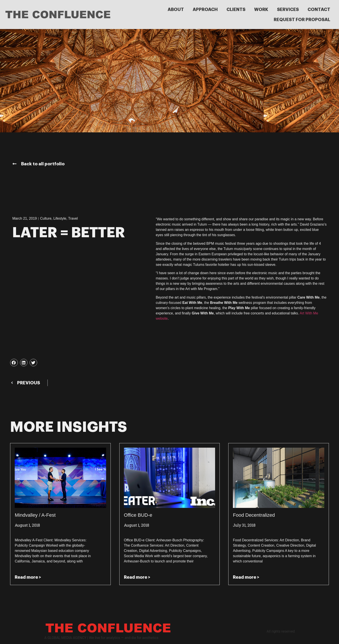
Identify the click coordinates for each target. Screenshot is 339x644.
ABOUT (176, 9)
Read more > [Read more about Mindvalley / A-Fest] (28, 577)
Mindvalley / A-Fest (35, 515)
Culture (46, 218)
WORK (261, 9)
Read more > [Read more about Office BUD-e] (137, 577)
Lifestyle (60, 218)
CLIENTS (236, 9)
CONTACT (319, 9)
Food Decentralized (254, 515)
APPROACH (205, 9)
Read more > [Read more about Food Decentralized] (246, 577)
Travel (73, 218)
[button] (14, 363)
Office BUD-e (138, 515)
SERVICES (288, 9)
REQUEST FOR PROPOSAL (302, 20)
